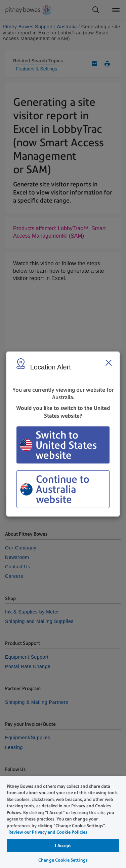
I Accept (63, 846)
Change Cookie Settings (63, 860)
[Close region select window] (109, 363)
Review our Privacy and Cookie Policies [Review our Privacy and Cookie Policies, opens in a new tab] (48, 832)
